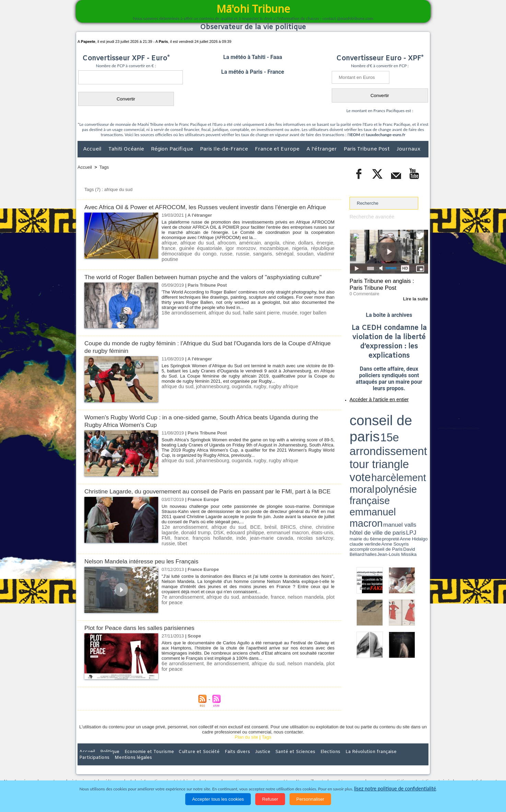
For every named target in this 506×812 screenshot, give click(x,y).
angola (262, 250)
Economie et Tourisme (140, 767)
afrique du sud (194, 250)
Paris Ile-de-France (225, 149)
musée (276, 324)
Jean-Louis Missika (392, 435)
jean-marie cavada (227, 556)
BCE (245, 546)
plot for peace (320, 613)
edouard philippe (223, 551)
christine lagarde (316, 546)
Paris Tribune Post (367, 149)
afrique (168, 250)
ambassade (243, 613)
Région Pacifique (173, 149)
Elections (298, 767)
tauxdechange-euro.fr (385, 135)
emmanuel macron (263, 551)
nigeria (267, 255)
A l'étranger (322, 149)
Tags (104, 167)
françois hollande (178, 556)
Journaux (408, 149)
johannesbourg (207, 398)
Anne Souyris (411, 433)
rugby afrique (271, 398)
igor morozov (216, 255)
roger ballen (297, 324)
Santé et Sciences (268, 767)
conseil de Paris (357, 435)
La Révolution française (334, 767)
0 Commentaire (362, 291)
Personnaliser (310, 799)
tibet (299, 556)
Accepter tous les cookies (218, 799)
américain (242, 250)
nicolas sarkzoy (263, 556)
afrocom (220, 250)
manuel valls (394, 429)
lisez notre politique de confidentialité (395, 789)
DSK (197, 551)
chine (277, 250)
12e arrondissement (182, 546)
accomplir (422, 433)
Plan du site (246, 753)
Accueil (93, 149)
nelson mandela (288, 613)
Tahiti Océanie (127, 149)
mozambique (245, 255)
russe (182, 260)
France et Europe (278, 149)
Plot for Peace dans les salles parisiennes (145, 643)
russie (196, 260)
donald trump (175, 551)
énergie (310, 250)
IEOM (355, 135)
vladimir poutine (274, 260)
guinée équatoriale (180, 255)
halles (380, 435)
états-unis (296, 551)
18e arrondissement (181, 324)
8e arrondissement (220, 679)
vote (416, 418)
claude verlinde (397, 433)
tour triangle (398, 418)
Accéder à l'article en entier (372, 396)
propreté (373, 433)
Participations (375, 767)
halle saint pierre (251, 324)
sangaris (213, 260)
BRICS (274, 546)
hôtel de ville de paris (414, 429)
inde (202, 556)
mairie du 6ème (362, 433)
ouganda (233, 398)
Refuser (270, 799)
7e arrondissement (180, 613)
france (327, 250)
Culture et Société (185, 767)
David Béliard (371, 435)
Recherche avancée (369, 217)
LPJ (352, 433)
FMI (313, 551)
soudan (249, 260)
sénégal (231, 260)
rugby (250, 398)
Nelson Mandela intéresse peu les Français (147, 577)
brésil (258, 546)
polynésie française (405, 424)
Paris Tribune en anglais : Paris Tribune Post (385, 283)
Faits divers (218, 767)
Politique (105, 767)
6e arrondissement (180, 679)
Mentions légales (409, 767)
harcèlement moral (368, 424)
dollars (292, 250)
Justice (240, 767)
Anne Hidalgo (384, 433)
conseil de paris (371, 412)
